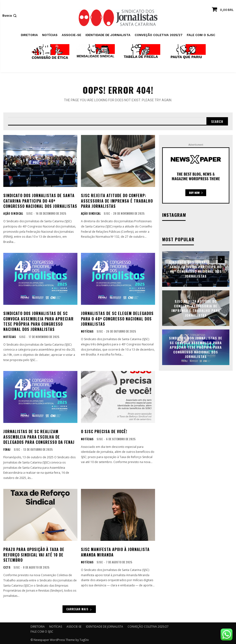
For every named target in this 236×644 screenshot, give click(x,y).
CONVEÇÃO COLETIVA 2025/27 (148, 626)
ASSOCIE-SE (74, 626)
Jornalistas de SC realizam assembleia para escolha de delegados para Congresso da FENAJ (39, 436)
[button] (10, 16)
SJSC (27, 213)
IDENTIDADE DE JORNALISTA (105, 626)
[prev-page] (213, 259)
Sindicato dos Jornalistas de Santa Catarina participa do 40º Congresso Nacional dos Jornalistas (40, 200)
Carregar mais (79, 609)
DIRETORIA (38, 626)
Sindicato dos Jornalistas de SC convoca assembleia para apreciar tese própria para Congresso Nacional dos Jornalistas (38, 321)
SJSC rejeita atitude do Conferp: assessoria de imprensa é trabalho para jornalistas (117, 200)
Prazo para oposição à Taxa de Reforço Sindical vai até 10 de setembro (34, 554)
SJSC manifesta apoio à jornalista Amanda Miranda (115, 552)
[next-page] (221, 259)
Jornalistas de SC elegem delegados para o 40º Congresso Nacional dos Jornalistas (117, 318)
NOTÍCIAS (9, 336)
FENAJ (7, 449)
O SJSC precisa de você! (104, 431)
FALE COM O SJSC (42, 631)
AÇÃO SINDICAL (12, 213)
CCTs (7, 567)
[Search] (217, 121)
